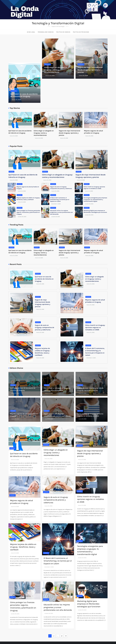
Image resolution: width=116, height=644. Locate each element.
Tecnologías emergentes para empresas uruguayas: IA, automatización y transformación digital (95, 200)
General (14, 91)
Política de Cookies (63, 32)
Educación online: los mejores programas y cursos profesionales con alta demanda (61, 212)
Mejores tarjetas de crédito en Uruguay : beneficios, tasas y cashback (23, 547)
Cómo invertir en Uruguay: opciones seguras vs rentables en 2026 (95, 327)
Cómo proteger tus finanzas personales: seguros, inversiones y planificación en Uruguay (28, 212)
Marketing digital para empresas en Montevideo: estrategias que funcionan (89, 604)
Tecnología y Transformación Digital (58, 23)
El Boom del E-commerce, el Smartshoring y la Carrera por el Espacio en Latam (60, 200)
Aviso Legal (31, 32)
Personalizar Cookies (46, 32)
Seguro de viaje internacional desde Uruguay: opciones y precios (90, 70)
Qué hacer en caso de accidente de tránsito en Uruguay (44, 279)
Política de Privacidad (81, 32)
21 (62, 635)
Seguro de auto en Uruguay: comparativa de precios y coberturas (45, 327)
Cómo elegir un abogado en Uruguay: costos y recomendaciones (56, 70)
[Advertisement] (24, 51)
